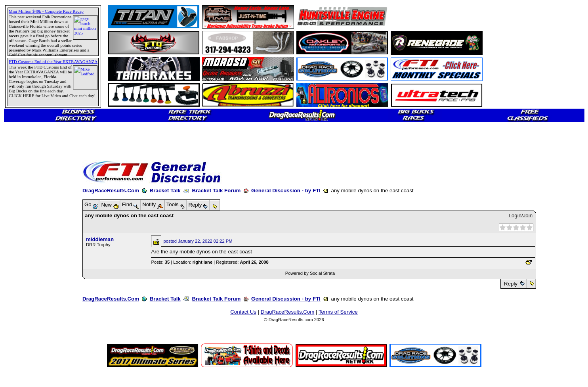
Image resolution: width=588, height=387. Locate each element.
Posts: (160, 262)
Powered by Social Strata (310, 273)
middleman (100, 239)
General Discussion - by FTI (286, 191)
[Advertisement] (437, 17)
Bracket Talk (165, 191)
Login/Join (521, 216)
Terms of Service (338, 312)
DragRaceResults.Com (111, 191)
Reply (511, 284)
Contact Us (243, 312)
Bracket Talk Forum (216, 191)
